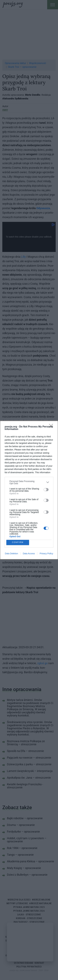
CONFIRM (18, 542)
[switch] (46, 490)
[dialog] (29, 490)
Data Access (29, 553)
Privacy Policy (46, 553)
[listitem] (29, 482)
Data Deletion (12, 553)
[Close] (52, 427)
